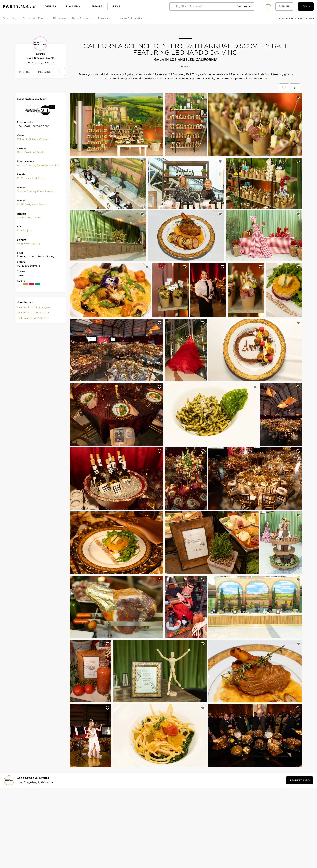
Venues (51, 6)
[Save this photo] (160, 97)
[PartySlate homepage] (19, 6)
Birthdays (60, 18)
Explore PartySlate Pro (296, 19)
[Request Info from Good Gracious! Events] (300, 780)
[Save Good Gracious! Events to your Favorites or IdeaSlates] (60, 72)
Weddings (10, 18)
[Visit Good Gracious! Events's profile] (34, 780)
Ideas (116, 6)
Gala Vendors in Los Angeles (34, 307)
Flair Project (24, 230)
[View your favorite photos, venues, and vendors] (268, 6)
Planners (73, 6)
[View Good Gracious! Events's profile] (25, 72)
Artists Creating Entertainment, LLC (38, 165)
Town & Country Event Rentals (35, 191)
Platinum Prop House (30, 217)
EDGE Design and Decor (32, 204)
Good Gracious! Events (40, 58)
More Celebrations (132, 18)
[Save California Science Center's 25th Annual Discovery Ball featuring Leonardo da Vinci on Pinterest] (295, 87)
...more (266, 79)
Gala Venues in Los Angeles (33, 313)
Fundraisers (106, 18)
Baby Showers (82, 18)
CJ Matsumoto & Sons (30, 178)
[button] (268, 6)
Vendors (96, 6)
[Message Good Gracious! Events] (44, 72)
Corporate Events (35, 18)
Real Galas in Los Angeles (32, 318)
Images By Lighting (29, 244)
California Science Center (32, 139)
